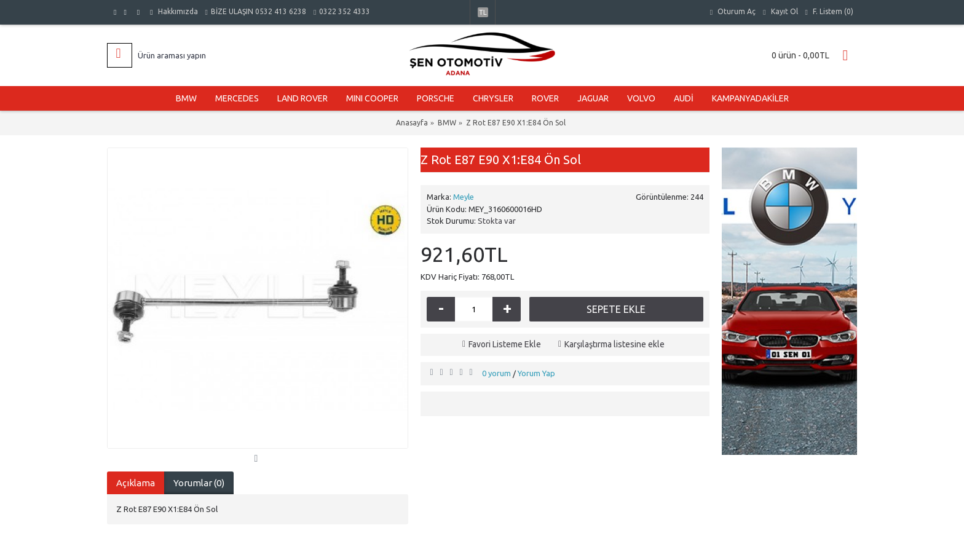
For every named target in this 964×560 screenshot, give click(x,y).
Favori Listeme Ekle (505, 344)
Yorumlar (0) (199, 483)
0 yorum (496, 373)
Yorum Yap (536, 373)
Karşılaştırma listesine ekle (614, 344)
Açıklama (136, 483)
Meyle (464, 197)
